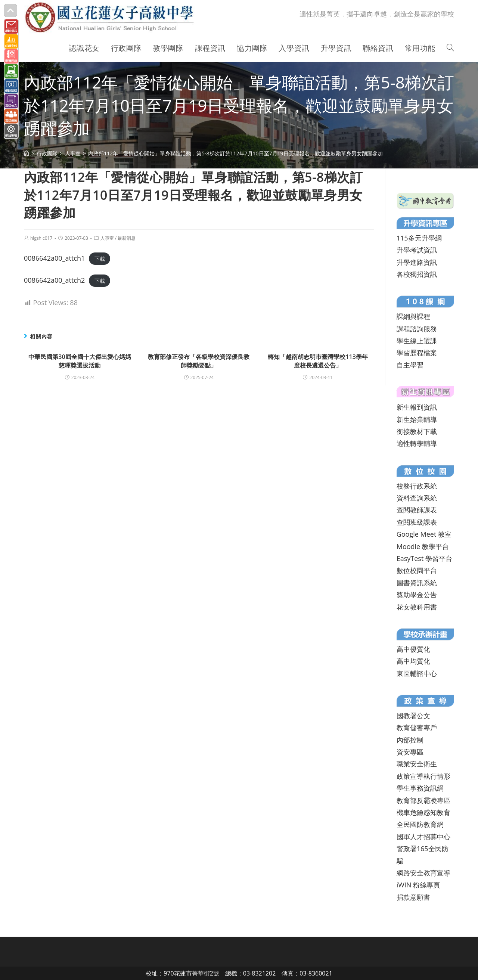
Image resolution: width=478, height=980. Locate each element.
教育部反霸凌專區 (423, 800)
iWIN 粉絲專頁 (418, 885)
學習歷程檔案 (417, 353)
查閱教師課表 (417, 510)
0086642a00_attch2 (54, 280)
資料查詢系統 (417, 498)
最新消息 (127, 238)
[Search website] (450, 48)
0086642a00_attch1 (54, 258)
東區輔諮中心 (417, 673)
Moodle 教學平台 (423, 546)
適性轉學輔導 (417, 443)
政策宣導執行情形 (423, 776)
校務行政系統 (417, 486)
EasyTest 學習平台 (424, 558)
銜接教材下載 (417, 431)
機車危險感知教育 (423, 812)
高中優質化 (413, 649)
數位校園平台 (417, 570)
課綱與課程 (413, 316)
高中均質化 (413, 661)
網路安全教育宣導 (423, 873)
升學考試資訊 (417, 250)
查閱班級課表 (417, 522)
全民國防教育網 (420, 824)
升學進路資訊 (417, 262)
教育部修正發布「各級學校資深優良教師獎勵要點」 (199, 361)
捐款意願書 (413, 897)
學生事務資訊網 (420, 788)
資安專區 (410, 752)
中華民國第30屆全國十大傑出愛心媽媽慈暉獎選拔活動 (80, 361)
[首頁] (27, 153)
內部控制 (410, 740)
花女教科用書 (417, 607)
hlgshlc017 (41, 238)
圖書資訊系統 (417, 583)
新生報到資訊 (417, 407)
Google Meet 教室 (424, 534)
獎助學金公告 (417, 595)
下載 (100, 259)
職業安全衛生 (417, 764)
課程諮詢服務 (417, 329)
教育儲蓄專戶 (417, 728)
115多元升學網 (419, 238)
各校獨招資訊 (417, 274)
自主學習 (410, 365)
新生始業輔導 (417, 419)
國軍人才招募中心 (423, 837)
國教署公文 (413, 716)
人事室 (107, 238)
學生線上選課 (417, 341)
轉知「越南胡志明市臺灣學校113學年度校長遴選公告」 (318, 361)
